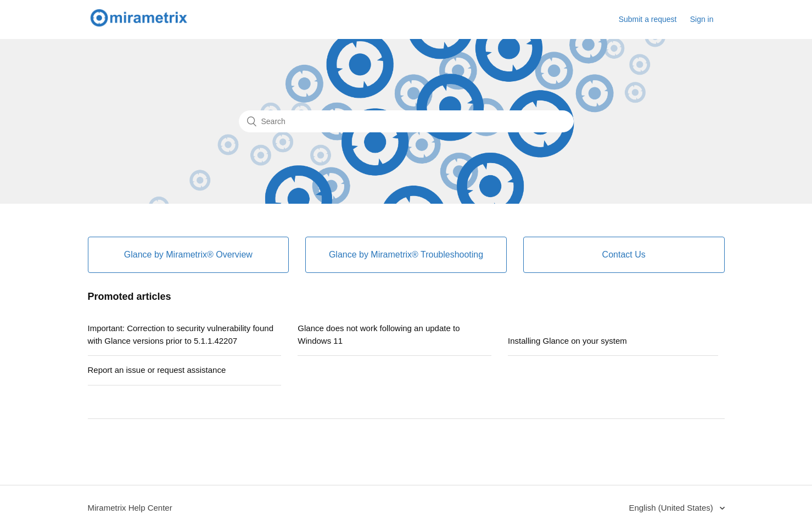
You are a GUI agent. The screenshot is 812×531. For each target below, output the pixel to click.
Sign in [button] (702, 19)
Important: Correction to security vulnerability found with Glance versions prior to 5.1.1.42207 (181, 334)
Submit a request (648, 19)
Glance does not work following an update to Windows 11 (379, 334)
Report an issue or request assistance (157, 370)
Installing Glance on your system (567, 341)
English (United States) (672, 508)
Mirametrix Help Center (130, 508)
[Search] (406, 121)
